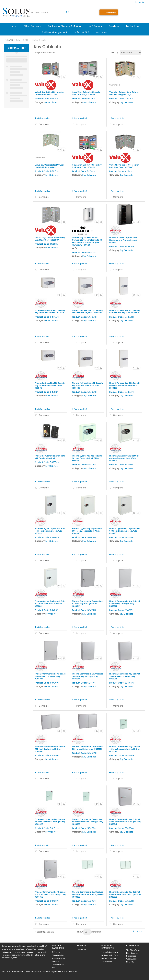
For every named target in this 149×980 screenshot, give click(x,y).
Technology (132, 26)
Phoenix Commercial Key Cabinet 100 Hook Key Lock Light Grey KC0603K (50, 676)
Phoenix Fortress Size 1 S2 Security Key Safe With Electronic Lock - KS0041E (50, 386)
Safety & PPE (82, 32)
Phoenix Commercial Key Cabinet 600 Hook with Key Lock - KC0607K (87, 748)
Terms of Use (107, 962)
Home (13, 26)
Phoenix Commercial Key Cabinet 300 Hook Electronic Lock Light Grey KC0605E (51, 894)
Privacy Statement (109, 958)
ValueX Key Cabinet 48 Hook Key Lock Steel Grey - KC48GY (87, 93)
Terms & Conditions (110, 952)
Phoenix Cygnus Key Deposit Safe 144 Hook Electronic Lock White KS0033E (50, 531)
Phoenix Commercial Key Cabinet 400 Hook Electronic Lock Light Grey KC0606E (88, 894)
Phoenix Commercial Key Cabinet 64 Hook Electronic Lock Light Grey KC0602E (50, 822)
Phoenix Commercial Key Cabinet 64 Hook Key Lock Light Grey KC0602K (125, 604)
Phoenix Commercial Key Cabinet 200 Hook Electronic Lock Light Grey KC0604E (125, 822)
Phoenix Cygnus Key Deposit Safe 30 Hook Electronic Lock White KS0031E (87, 458)
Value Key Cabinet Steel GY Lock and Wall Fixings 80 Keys (49, 166)
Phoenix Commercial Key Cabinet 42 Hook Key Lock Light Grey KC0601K (87, 604)
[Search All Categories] (50, 13)
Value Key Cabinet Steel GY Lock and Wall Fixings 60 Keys (124, 93)
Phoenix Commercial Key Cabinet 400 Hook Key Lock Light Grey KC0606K (50, 749)
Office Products (32, 26)
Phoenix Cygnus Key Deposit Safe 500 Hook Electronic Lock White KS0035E (124, 531)
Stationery (56, 952)
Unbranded (115, 85)
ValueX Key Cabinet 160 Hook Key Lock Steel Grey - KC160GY (124, 166)
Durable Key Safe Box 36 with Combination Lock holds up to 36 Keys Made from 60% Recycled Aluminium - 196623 (87, 241)
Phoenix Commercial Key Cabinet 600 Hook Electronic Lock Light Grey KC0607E (125, 894)
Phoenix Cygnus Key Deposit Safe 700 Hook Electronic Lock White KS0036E (50, 604)
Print (54, 968)
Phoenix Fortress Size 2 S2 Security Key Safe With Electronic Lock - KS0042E (88, 386)
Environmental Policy (110, 955)
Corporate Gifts (58, 965)
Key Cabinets (52, 102)
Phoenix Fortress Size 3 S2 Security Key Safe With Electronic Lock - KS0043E (125, 386)
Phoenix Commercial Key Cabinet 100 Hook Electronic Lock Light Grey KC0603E (88, 822)
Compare (41, 124)
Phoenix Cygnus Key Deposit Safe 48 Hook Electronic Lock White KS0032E (124, 458)
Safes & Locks (40, 40)
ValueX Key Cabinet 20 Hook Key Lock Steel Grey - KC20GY (50, 93)
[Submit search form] (68, 12)
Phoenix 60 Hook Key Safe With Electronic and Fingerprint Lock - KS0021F (124, 240)
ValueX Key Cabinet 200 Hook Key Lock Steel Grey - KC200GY (50, 239)
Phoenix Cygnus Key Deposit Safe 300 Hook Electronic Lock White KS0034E (87, 531)
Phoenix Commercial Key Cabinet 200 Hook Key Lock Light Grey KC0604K (87, 676)
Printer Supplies (58, 955)
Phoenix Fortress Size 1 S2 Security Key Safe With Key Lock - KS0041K (50, 312)
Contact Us (139, 2)
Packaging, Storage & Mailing (64, 26)
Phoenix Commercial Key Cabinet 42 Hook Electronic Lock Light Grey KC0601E (125, 749)
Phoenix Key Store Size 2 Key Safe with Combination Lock (50, 457)
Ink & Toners (95, 26)
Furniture (114, 26)
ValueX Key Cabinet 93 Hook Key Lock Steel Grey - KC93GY (87, 166)
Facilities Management (54, 32)
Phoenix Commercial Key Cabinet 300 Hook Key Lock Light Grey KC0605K (125, 676)
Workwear (102, 32)
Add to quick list (42, 118)
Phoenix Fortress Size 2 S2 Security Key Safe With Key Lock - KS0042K (88, 312)
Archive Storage (58, 958)
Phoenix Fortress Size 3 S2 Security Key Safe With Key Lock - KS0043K (125, 312)
